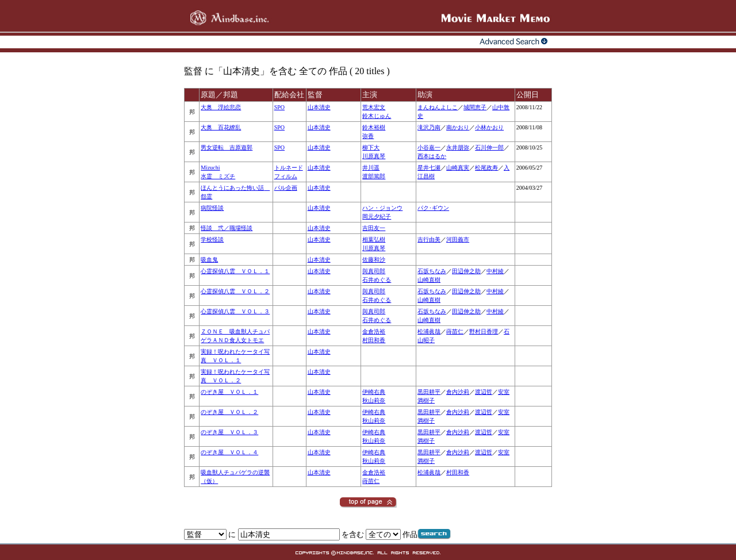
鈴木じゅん (377, 116)
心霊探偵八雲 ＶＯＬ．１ (235, 271)
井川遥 (371, 168)
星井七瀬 (429, 168)
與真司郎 (374, 271)
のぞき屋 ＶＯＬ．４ (229, 452)
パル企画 (286, 188)
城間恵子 (475, 107)
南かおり (458, 127)
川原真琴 (374, 156)
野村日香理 (484, 331)
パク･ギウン (433, 208)
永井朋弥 (458, 147)
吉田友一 (374, 228)
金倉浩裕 (374, 331)
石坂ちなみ (432, 271)
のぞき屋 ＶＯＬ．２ (229, 412)
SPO (279, 107)
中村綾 (495, 271)
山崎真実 (458, 168)
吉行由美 (429, 239)
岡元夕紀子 (377, 216)
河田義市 (458, 239)
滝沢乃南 (429, 127)
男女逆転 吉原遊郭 (227, 147)
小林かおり (489, 127)
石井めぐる (377, 280)
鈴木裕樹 (374, 127)
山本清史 (319, 107)
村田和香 (374, 340)
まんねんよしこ (438, 107)
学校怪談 (212, 239)
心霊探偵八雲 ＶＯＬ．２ (235, 291)
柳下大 (371, 147)
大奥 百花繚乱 (221, 127)
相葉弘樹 (374, 239)
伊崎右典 (374, 392)
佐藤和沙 (374, 260)
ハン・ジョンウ (382, 208)
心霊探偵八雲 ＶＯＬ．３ (235, 311)
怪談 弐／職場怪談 (227, 228)
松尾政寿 (486, 168)
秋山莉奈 (374, 400)
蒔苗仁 (455, 331)
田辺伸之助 (466, 271)
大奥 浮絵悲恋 (221, 107)
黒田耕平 (429, 392)
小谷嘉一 (429, 147)
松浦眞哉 (429, 331)
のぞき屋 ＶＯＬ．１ (229, 392)
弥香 (368, 136)
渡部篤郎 (374, 176)
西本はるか (432, 156)
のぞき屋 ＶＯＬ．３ (229, 432)
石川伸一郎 (489, 147)
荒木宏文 (374, 107)
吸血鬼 (209, 260)
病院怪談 (212, 208)
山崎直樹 (429, 280)
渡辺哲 (484, 392)
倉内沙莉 (458, 392)
